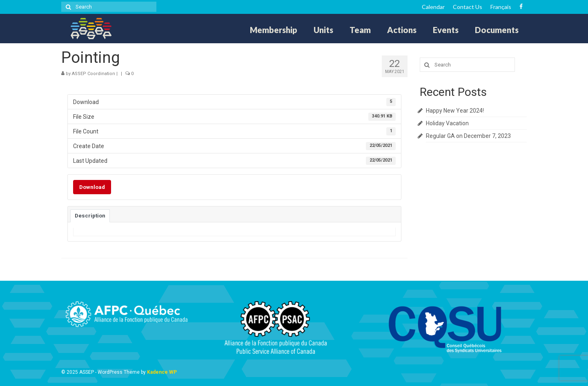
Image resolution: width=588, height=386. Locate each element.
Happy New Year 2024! (455, 111)
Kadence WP (162, 372)
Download (92, 187)
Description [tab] (90, 216)
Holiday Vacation (447, 123)
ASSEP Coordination (94, 74)
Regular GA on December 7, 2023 (468, 136)
